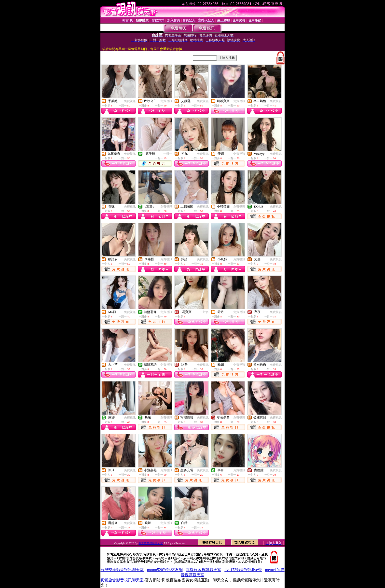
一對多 (204, 312)
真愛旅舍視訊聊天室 (204, 570)
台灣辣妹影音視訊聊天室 (122, 570)
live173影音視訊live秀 (243, 570)
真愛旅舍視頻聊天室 (151, 543)
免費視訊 (130, 101)
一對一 (168, 154)
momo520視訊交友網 (165, 570)
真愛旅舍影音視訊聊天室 (122, 580)
